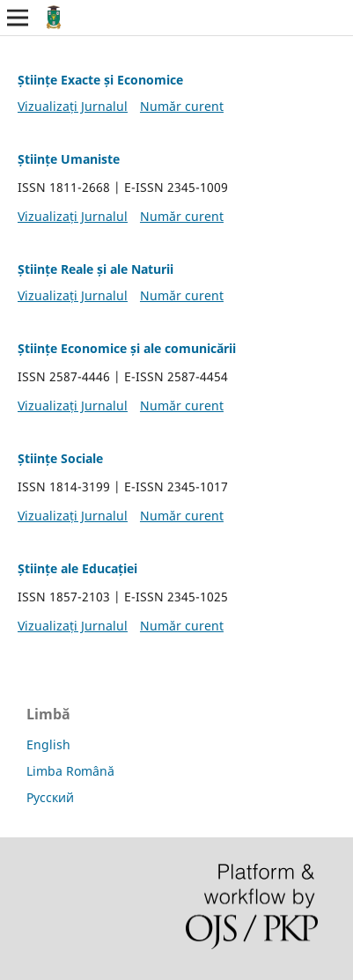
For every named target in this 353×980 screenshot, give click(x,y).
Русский (50, 797)
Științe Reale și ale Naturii (96, 269)
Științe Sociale (60, 458)
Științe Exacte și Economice (100, 80)
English (48, 744)
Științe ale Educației (77, 568)
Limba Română (70, 771)
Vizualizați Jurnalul (73, 106)
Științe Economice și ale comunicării (127, 348)
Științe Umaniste (69, 159)
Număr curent (182, 106)
